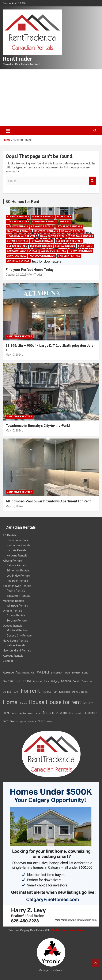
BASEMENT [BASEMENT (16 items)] (57, 673)
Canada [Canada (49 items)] (66, 681)
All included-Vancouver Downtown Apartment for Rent (48, 501)
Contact (8, 661)
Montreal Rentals (46, 231)
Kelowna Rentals (42, 226)
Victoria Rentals (69, 256)
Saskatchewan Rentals (22, 251)
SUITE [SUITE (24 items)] (42, 721)
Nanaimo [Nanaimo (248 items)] (50, 713)
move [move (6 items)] (39, 713)
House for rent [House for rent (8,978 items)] (64, 702)
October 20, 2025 (16, 275)
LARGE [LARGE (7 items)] (6, 713)
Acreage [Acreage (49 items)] (8, 672)
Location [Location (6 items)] (22, 713)
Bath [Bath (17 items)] (68, 673)
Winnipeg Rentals (18, 261)
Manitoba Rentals (19, 231)
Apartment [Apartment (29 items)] (22, 673)
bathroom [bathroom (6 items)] (76, 673)
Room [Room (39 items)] (14, 721)
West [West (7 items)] (49, 722)
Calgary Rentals (18, 222)
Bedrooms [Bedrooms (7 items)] (37, 681)
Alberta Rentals (43, 217)
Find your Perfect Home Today (30, 270)
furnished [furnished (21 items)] (64, 692)
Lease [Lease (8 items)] (14, 713)
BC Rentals (64, 217)
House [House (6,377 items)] (36, 702)
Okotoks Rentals (82, 236)
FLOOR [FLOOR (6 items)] (16, 692)
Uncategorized (17, 256)
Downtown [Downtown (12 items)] (88, 681)
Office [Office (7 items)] (71, 713)
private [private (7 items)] (79, 713)
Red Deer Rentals (41, 246)
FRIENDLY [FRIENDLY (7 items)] (46, 692)
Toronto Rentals (81, 251)
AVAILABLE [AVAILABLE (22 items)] (43, 673)
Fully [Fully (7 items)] (55, 692)
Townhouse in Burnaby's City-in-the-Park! (38, 426)
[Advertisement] (51, 98)
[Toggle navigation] (8, 131)
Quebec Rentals (17, 246)
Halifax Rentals (17, 226)
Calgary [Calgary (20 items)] (55, 681)
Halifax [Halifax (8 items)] (85, 692)
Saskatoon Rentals (53, 251)
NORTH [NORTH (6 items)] (63, 713)
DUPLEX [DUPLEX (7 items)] (7, 692)
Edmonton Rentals (44, 222)
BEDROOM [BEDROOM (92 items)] (23, 681)
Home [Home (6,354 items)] (10, 702)
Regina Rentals (65, 246)
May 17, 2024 (14, 355)
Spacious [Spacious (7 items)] (32, 722)
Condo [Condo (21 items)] (76, 681)
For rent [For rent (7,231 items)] (30, 691)
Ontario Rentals (18, 241)
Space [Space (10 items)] (23, 721)
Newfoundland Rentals (22, 236)
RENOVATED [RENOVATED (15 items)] (91, 713)
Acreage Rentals (18, 217)
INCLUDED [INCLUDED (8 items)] (88, 703)
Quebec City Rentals (69, 241)
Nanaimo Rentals (72, 231)
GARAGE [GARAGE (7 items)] (76, 692)
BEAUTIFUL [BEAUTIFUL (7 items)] (8, 681)
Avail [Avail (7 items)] (33, 673)
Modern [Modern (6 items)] (31, 713)
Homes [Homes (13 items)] (23, 703)
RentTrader (18, 59)
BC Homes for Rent (22, 202)
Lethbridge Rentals (69, 226)
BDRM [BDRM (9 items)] (85, 673)
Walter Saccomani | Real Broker (72, 930)
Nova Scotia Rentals (54, 236)
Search (93, 181)
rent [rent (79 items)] (6, 721)
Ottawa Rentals (42, 241)
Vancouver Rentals (42, 256)
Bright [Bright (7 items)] (47, 681)
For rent (65, 222)
